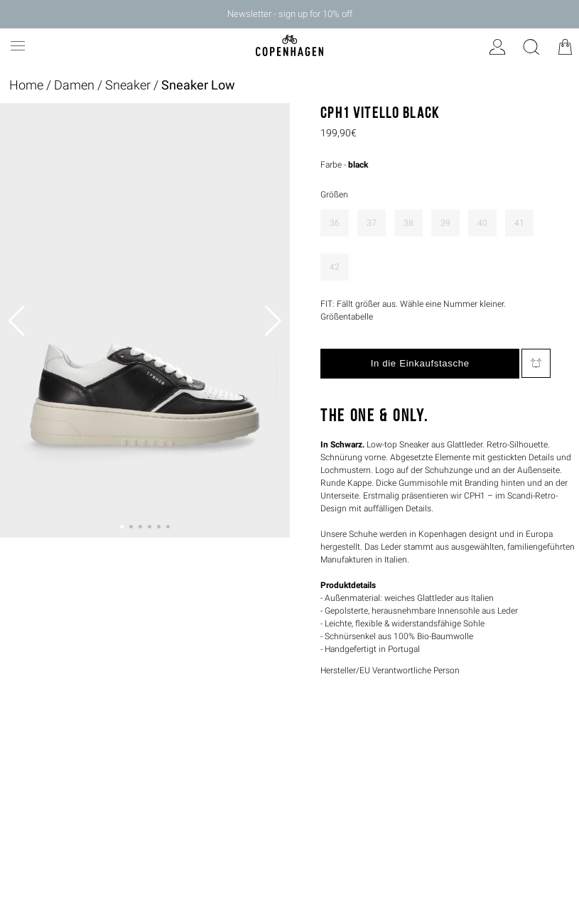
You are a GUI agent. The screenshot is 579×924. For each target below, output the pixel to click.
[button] (122, 527)
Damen (74, 85)
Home (26, 85)
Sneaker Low (198, 85)
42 (335, 267)
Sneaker (128, 85)
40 (482, 223)
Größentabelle (347, 317)
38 (408, 223)
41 (519, 223)
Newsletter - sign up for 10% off (290, 14)
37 (372, 223)
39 (445, 223)
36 (335, 223)
